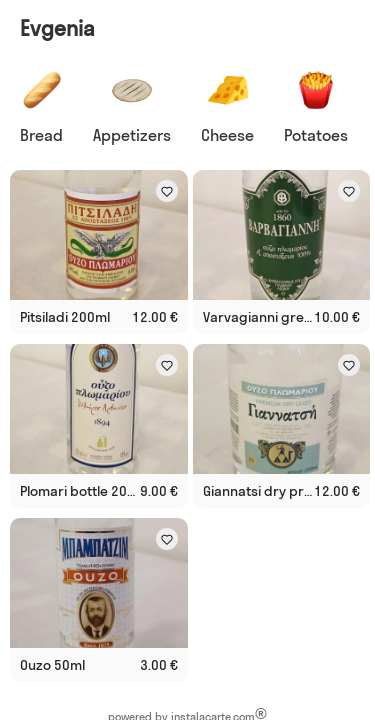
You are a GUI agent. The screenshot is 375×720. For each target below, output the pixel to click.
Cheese (227, 135)
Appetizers (132, 135)
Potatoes (316, 135)
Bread (41, 135)
